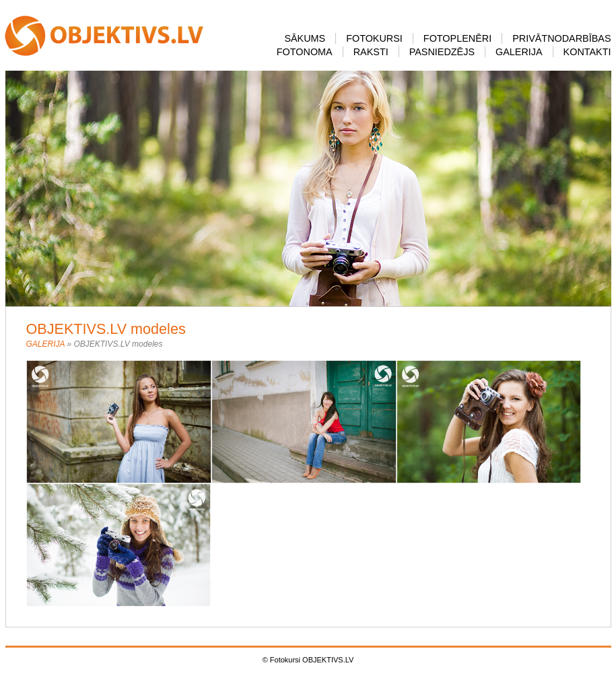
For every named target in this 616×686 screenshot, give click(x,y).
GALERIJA (519, 52)
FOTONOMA (305, 52)
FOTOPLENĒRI (457, 38)
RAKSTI (371, 52)
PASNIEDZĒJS (442, 52)
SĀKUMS (305, 38)
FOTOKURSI (374, 38)
